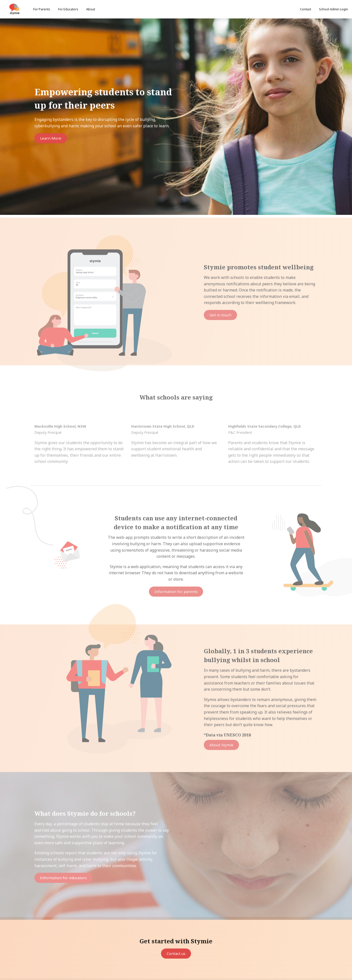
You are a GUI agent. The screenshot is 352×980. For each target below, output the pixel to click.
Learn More (51, 139)
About (91, 9)
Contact (306, 9)
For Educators (68, 9)
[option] (176, 117)
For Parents (42, 9)
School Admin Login (334, 9)
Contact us (176, 954)
